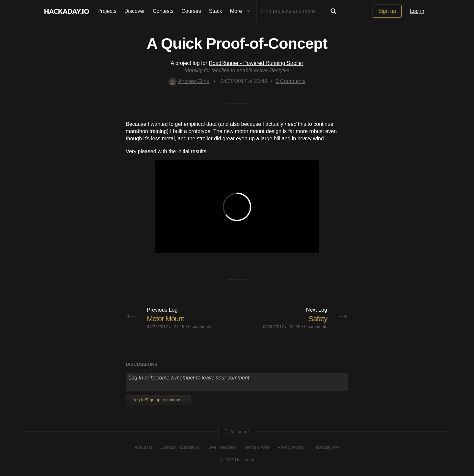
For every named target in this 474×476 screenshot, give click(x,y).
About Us (143, 447)
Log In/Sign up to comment (158, 400)
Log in (417, 11)
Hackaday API (326, 447)
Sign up (387, 11)
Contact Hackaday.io (180, 447)
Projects (107, 11)
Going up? (237, 432)
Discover (135, 11)
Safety (318, 319)
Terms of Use (257, 447)
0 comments (200, 327)
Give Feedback (222, 447)
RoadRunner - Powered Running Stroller (256, 63)
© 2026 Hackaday (237, 460)
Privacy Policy (291, 447)
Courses (191, 11)
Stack (216, 11)
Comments (291, 81)
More (242, 11)
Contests (163, 11)
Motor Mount (165, 319)
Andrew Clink (189, 81)
